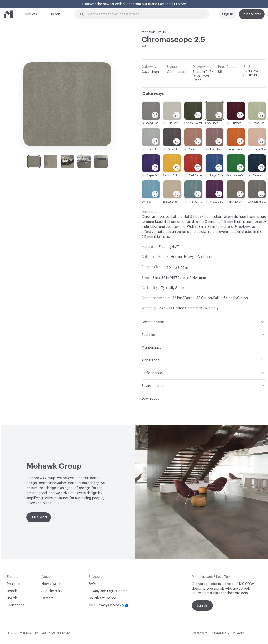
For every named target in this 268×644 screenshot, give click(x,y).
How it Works (52, 584)
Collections (15, 605)
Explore (180, 4)
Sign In (228, 14)
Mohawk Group (154, 32)
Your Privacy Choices (108, 605)
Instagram (200, 633)
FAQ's (93, 584)
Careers (47, 598)
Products (30, 14)
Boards (12, 598)
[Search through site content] (144, 14)
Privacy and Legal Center (108, 591)
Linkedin (237, 633)
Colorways (153, 94)
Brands (55, 14)
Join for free (252, 14)
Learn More (39, 517)
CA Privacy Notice (102, 598)
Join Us (202, 605)
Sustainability (52, 591)
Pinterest (219, 633)
